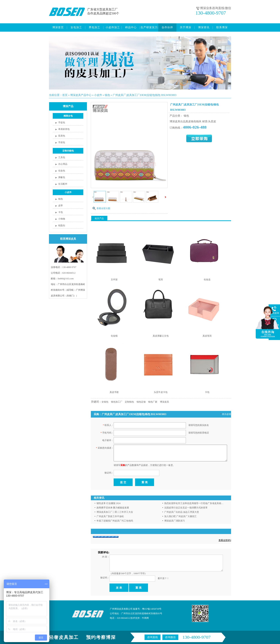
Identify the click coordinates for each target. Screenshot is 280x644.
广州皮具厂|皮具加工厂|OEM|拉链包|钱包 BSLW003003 (145, 95)
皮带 (61, 206)
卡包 (61, 212)
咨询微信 (170, 637)
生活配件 (63, 184)
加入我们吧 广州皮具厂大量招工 (181, 516)
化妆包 (62, 171)
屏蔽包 (62, 177)
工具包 (62, 157)
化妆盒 (207, 280)
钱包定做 (141, 402)
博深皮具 (164, 402)
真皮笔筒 (207, 336)
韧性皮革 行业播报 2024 (109, 503)
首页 (65, 95)
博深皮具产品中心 (81, 95)
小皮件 (98, 95)
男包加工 (94, 27)
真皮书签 (114, 392)
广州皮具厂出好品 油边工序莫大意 (182, 512)
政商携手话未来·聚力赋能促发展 (113, 508)
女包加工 (76, 27)
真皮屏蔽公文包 (161, 336)
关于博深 (186, 27)
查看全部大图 (103, 208)
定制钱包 (129, 402)
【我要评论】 (115, 531)
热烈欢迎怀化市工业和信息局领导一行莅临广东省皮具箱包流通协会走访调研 (203, 503)
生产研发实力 (149, 27)
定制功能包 (68, 151)
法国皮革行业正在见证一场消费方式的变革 (186, 508)
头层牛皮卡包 (161, 392)
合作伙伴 (167, 27)
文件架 (114, 280)
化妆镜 (114, 336)
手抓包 (62, 142)
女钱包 (105, 402)
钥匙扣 (62, 225)
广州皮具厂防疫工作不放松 (110, 516)
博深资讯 (204, 27)
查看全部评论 (225, 540)
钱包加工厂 (117, 402)
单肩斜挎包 (64, 129)
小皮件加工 (113, 27)
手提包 (62, 123)
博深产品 (68, 106)
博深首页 (58, 27)
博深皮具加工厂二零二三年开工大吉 (115, 512)
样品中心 (131, 27)
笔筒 (161, 280)
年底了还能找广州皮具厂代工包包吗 (115, 521)
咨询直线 (153, 637)
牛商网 (145, 618)
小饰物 (62, 219)
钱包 (107, 95)
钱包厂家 (153, 402)
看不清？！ (163, 578)
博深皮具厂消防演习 (175, 521)
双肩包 (62, 136)
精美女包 (68, 116)
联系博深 (222, 27)
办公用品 (63, 164)
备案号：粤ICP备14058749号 (147, 609)
